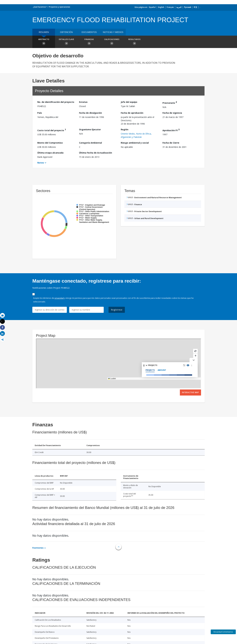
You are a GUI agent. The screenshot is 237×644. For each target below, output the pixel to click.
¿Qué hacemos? (40, 7)
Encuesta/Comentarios (223, 632)
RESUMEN (44, 32)
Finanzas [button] (89, 42)
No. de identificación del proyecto (56, 102)
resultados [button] (134, 42)
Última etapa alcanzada (50, 153)
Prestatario (170, 102)
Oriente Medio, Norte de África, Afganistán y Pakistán (136, 135)
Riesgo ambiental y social (135, 143)
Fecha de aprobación (132, 113)
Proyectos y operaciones (59, 7)
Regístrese (117, 310)
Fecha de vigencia (172, 113)
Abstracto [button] (44, 42)
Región (125, 129)
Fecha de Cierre (171, 143)
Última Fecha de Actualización (96, 153)
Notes (41, 163)
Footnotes (38, 548)
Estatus (83, 102)
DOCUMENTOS (89, 32)
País (40, 113)
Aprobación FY (171, 130)
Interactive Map (190, 392)
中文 (195, 7)
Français (170, 7)
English (161, 7)
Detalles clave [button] (66, 42)
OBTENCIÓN (66, 32)
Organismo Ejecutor (90, 129)
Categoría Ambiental (90, 143)
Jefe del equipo (129, 102)
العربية (179, 7)
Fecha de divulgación (90, 113)
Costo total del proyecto (52, 130)
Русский (187, 7)
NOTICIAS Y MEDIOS (113, 32)
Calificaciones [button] (112, 42)
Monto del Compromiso (50, 143)
